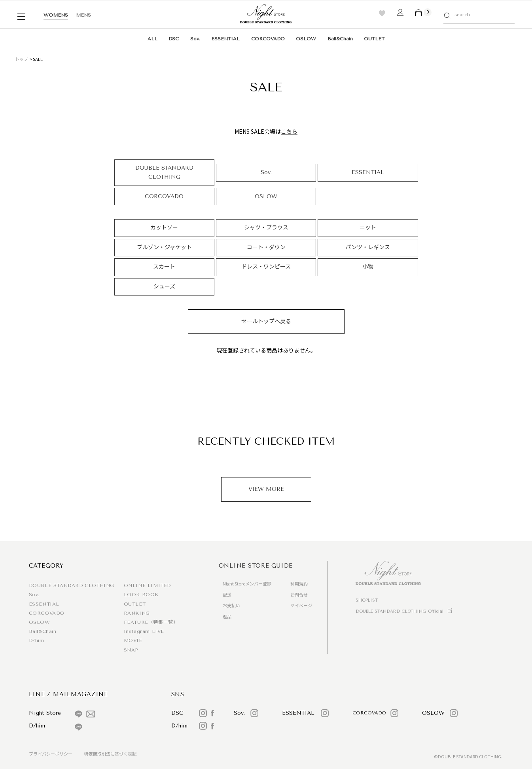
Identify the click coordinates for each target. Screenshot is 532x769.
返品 (227, 616)
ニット (368, 228)
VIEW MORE (266, 489)
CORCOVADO (268, 39)
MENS (83, 15)
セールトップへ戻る (266, 321)
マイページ (301, 605)
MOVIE (133, 640)
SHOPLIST (367, 600)
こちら (289, 131)
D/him (37, 640)
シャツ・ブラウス (266, 228)
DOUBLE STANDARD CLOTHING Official (399, 611)
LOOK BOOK (141, 595)
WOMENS (56, 15)
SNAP (131, 650)
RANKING (137, 613)
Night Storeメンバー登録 (247, 583)
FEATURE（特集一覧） (151, 622)
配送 (227, 595)
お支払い (231, 605)
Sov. (195, 39)
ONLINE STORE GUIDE (256, 566)
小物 (368, 267)
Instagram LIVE (144, 631)
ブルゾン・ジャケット (164, 247)
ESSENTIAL (225, 39)
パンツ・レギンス (368, 247)
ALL (152, 39)
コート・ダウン (266, 247)
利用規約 (299, 583)
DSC (174, 39)
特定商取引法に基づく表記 (110, 754)
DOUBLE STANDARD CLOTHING (164, 172)
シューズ (164, 287)
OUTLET (374, 39)
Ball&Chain (340, 39)
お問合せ (299, 595)
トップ (22, 59)
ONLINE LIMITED (147, 585)
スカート (164, 267)
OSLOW (306, 39)
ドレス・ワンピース (266, 267)
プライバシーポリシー (51, 754)
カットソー (164, 228)
